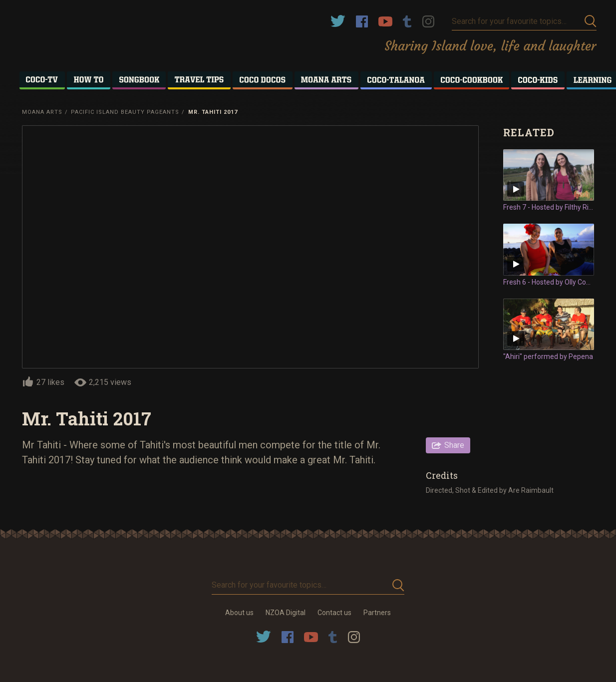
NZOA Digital (286, 613)
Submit (591, 21)
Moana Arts (42, 112)
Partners (377, 613)
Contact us (334, 613)
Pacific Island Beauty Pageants (125, 112)
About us (239, 613)
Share (454, 445)
